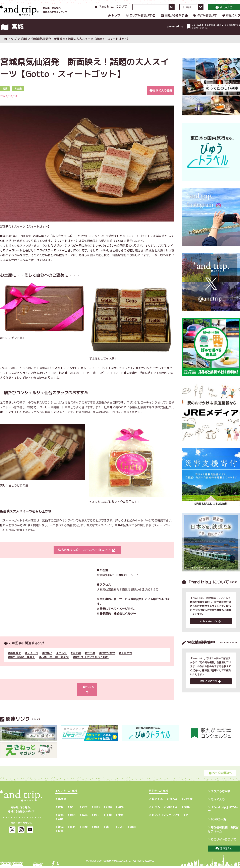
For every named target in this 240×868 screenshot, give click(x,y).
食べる (173, 800)
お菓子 (48, 659)
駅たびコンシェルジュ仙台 (92, 663)
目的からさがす (173, 19)
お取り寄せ (108, 659)
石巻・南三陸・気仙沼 (55, 663)
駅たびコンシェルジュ (166, 817)
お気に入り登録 (161, 97)
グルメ (62, 659)
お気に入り (231, 19)
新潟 (61, 829)
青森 (61, 809)
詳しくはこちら (211, 628)
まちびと (224, 11)
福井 (133, 829)
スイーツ (33, 659)
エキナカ (126, 659)
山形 (97, 809)
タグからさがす (205, 19)
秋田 (73, 809)
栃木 (73, 817)
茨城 (61, 817)
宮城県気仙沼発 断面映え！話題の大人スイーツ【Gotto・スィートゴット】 (80, 45)
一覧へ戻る (87, 693)
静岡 (97, 829)
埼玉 (97, 817)
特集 (187, 809)
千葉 (109, 817)
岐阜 (61, 833)
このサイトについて (223, 841)
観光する (157, 800)
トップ (114, 19)
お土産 (91, 659)
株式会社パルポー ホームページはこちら (87, 556)
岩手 (85, 809)
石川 (121, 829)
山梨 (85, 829)
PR (188, 817)
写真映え (15, 659)
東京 (121, 817)
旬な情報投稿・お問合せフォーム (223, 831)
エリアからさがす (139, 19)
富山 (109, 829)
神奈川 (62, 821)
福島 (121, 809)
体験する (172, 809)
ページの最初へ (220, 774)
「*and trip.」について (111, 11)
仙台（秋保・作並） (22, 663)
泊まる (156, 809)
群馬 (85, 817)
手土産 (77, 659)
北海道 (62, 800)
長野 (73, 829)
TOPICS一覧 (218, 821)
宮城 (24, 45)
